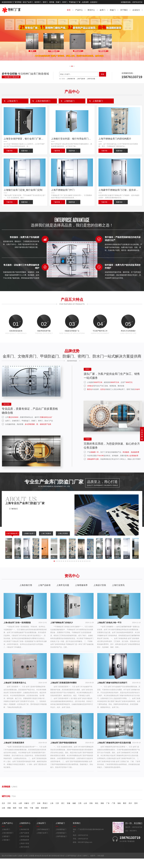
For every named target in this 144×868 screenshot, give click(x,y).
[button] (70, 66)
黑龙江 (45, 813)
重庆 (125, 813)
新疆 (37, 817)
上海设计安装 (100, 595)
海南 (119, 813)
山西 (20, 813)
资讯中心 (91, 10)
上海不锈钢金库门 (12, 543)
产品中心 (79, 10)
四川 (130, 813)
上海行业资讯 (118, 595)
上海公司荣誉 (63, 543)
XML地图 (101, 865)
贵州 (136, 813)
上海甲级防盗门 (61, 846)
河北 (15, 813)
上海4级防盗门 (61, 842)
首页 (69, 10)
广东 (108, 813)
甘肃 (20, 817)
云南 (3, 817)
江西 (80, 813)
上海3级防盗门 (61, 839)
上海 (52, 813)
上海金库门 (6, 839)
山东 (85, 813)
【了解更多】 (13, 518)
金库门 (102, 10)
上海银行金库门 (29, 543)
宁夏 (31, 817)
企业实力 (136, 10)
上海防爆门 (6, 849)
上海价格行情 (71, 79)
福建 (74, 813)
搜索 (103, 74)
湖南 (102, 813)
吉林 (39, 813)
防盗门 (113, 10)
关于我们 (124, 10)
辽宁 (33, 813)
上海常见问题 (91, 79)
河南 (91, 813)
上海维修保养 (81, 595)
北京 (3, 813)
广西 (113, 813)
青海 (26, 817)
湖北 (97, 813)
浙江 (63, 813)
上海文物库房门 (7, 842)
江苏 (57, 813)
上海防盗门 (6, 846)
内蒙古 (27, 813)
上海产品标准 (81, 79)
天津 (9, 813)
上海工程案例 (46, 543)
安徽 (68, 813)
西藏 (9, 817)
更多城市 (44, 817)
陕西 (15, 817)
